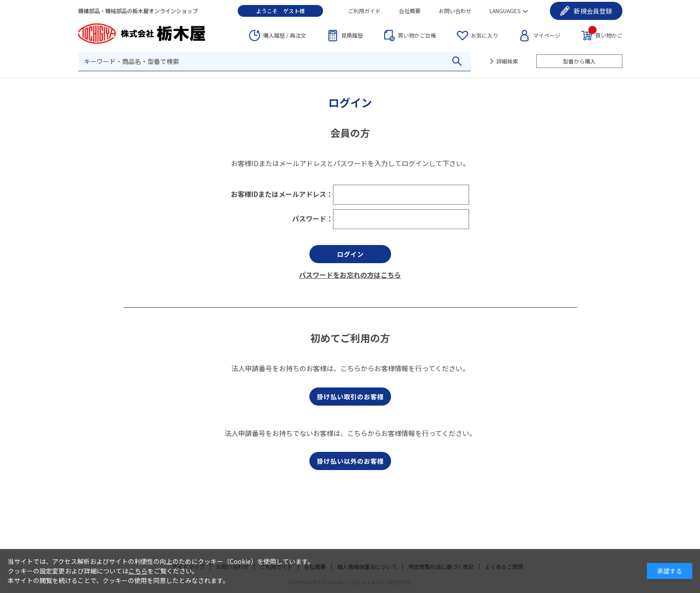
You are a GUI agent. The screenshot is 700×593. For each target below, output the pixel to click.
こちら (138, 571)
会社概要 (410, 11)
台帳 (417, 35)
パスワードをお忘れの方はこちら (350, 275)
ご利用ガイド (364, 11)
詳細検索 (507, 61)
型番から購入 (579, 61)
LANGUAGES (505, 11)
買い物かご (605, 35)
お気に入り (485, 35)
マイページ (547, 35)
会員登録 (593, 11)
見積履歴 (352, 35)
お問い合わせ (455, 11)
